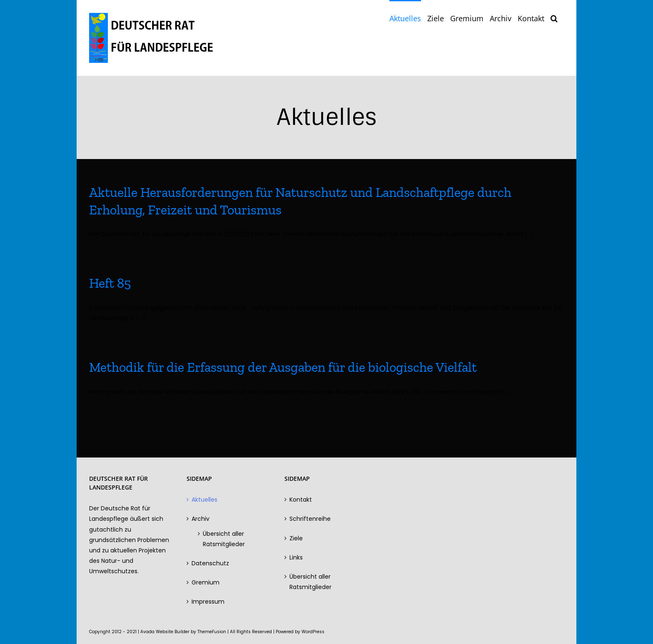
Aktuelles (204, 500)
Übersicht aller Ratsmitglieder (224, 539)
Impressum (208, 602)
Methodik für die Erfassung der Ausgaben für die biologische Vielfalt (283, 367)
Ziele (296, 538)
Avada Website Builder (165, 632)
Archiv (201, 519)
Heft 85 (110, 283)
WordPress (313, 632)
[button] (554, 17)
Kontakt (301, 500)
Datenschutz (210, 563)
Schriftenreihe (310, 519)
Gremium (206, 582)
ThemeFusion (212, 632)
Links (296, 557)
